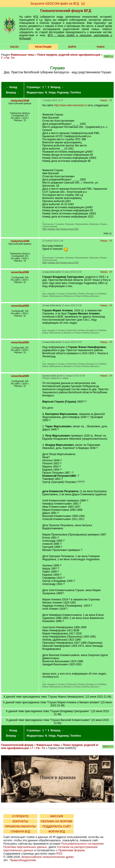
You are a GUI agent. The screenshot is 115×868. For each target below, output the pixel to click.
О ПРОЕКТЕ (20, 816)
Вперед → (13, 93)
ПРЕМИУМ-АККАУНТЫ (20, 826)
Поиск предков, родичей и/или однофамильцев (69, 55)
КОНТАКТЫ (20, 821)
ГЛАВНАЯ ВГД (20, 831)
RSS (59, 854)
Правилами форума (71, 850)
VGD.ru (14, 47)
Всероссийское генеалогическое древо (48, 857)
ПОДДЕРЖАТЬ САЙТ (57, 826)
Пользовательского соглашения (82, 844)
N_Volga (50, 93)
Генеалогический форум (17, 745)
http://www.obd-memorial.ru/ (71, 105)
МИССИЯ (57, 816)
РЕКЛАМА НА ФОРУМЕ (57, 821)
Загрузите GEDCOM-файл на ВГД (55, 4)
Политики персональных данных (25, 847)
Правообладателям (23, 860)
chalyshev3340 (20, 101)
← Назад (11, 87)
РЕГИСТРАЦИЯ (43, 47)
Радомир (63, 93)
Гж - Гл (10, 58)
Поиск (101, 47)
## (111, 100)
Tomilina (75, 93)
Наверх (104, 100)
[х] (83, 4)
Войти (72, 47)
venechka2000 (20, 272)
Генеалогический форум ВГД (66, 11)
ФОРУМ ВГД (57, 831)
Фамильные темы (22, 55)
